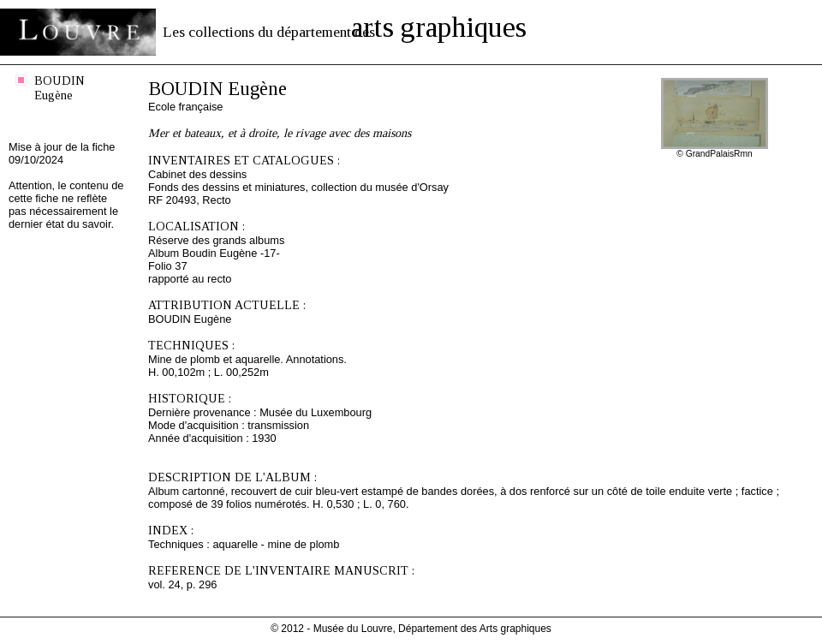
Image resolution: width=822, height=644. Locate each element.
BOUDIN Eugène (60, 88)
